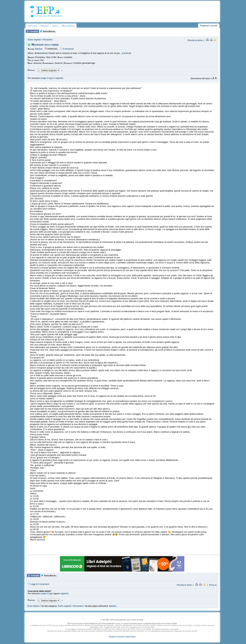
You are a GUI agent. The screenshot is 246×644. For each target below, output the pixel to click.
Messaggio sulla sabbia (45, 45)
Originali (45, 26)
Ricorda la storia (195, 40)
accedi (214, 26)
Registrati (204, 26)
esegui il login (47, 78)
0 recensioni (67, 49)
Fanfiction (32, 26)
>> (62, 70)
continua (127, 53)
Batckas (39, 49)
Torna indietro (33, 606)
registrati (59, 78)
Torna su (213, 585)
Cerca (55, 26)
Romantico (48, 40)
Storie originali (34, 40)
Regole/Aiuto (68, 26)
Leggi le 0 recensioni (38, 584)
